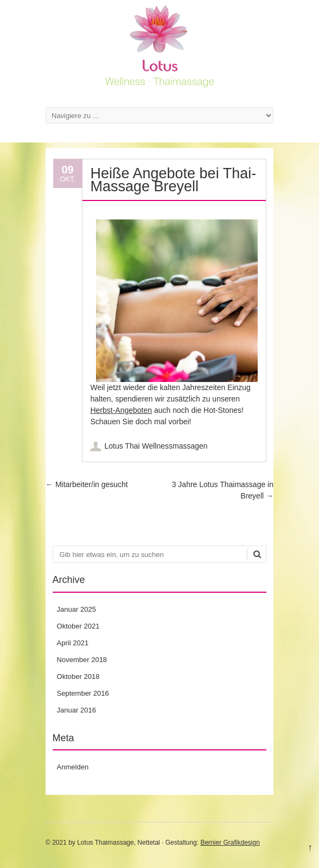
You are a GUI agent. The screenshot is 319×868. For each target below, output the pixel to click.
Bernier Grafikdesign (230, 843)
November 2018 (82, 660)
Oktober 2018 (78, 676)
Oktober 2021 (78, 626)
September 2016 (83, 693)
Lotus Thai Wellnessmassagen (156, 446)
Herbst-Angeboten (121, 410)
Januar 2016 (76, 710)
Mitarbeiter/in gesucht (87, 484)
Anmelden (73, 767)
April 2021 (73, 643)
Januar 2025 (76, 609)
